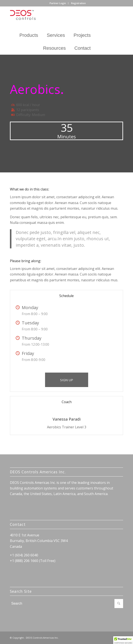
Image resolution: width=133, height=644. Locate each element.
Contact (83, 48)
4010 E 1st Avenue (25, 535)
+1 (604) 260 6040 (24, 555)
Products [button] (29, 35)
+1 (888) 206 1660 (24, 561)
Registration (78, 3)
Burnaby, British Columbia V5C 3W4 (39, 541)
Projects (82, 35)
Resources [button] (54, 48)
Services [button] (56, 35)
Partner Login (58, 3)
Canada (16, 546)
